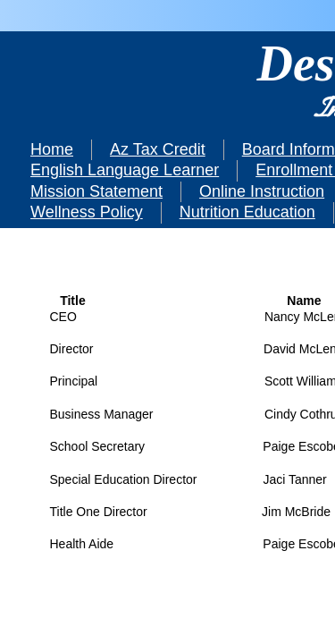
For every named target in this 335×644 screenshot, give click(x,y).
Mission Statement (96, 191)
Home (52, 149)
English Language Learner (125, 170)
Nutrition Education (247, 212)
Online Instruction (262, 191)
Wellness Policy (87, 212)
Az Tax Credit (158, 149)
